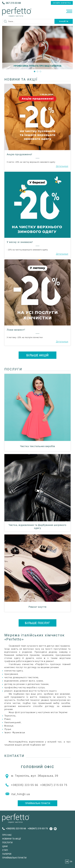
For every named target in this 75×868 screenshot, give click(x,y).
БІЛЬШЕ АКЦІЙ (38, 355)
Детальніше (62, 166)
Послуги (7, 843)
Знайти (64, 21)
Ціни (5, 846)
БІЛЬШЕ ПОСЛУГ (37, 623)
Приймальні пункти (38, 803)
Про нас (7, 835)
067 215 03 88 (13, 3)
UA (67, 862)
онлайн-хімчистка (62, 3)
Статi (5, 850)
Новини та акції (11, 839)
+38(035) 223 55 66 (25, 785)
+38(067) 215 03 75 (54, 785)
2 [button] (37, 71)
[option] (37, 48)
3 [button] (40, 71)
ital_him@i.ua (21, 794)
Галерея (7, 854)
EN (71, 862)
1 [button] (35, 71)
